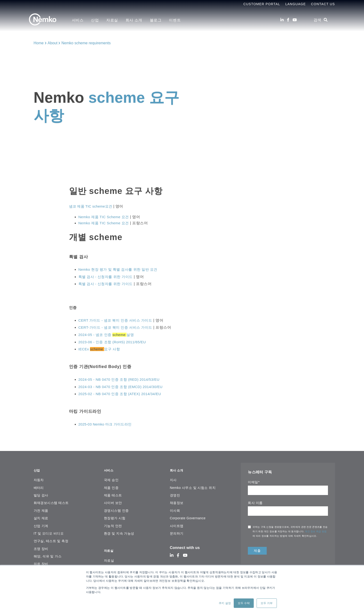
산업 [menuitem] (95, 20)
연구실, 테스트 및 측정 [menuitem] (51, 538)
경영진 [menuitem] (175, 493)
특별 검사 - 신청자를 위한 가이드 (107, 277)
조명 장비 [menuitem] (41, 546)
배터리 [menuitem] (39, 485)
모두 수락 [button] (244, 603)
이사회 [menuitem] (175, 508)
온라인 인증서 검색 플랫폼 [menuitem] (124, 563)
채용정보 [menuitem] (177, 500)
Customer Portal (262, 4)
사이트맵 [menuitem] (177, 523)
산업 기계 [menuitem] (41, 523)
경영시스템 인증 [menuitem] (116, 508)
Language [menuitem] (296, 4)
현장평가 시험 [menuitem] (115, 516)
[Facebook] (288, 20)
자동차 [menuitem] (39, 477)
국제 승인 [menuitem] (111, 477)
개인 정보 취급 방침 (316, 531)
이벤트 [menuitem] (175, 20)
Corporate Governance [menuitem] (188, 516)
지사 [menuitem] (173, 477)
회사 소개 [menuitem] (134, 20)
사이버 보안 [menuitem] (113, 500)
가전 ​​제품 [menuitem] (41, 508)
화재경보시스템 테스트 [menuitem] (51, 500)
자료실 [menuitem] (112, 20)
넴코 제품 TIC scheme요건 (92, 206)
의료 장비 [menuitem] (41, 561)
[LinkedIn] (282, 20)
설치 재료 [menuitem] (41, 516)
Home (39, 43)
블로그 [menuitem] (156, 20)
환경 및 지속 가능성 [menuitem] (119, 531)
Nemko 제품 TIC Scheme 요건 (105, 217)
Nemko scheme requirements (86, 43)
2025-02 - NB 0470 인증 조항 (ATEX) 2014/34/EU (122, 394)
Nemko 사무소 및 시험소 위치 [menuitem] (193, 485)
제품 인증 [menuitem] (111, 485)
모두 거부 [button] (267, 603)
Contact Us (323, 4)
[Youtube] (295, 20)
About (53, 43)
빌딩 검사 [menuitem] (41, 493)
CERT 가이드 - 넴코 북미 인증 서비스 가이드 (118, 320)
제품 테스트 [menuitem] (113, 493)
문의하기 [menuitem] (177, 531)
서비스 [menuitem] (78, 20)
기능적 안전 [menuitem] (113, 523)
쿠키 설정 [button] (225, 603)
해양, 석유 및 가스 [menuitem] (48, 554)
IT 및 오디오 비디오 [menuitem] (49, 531)
